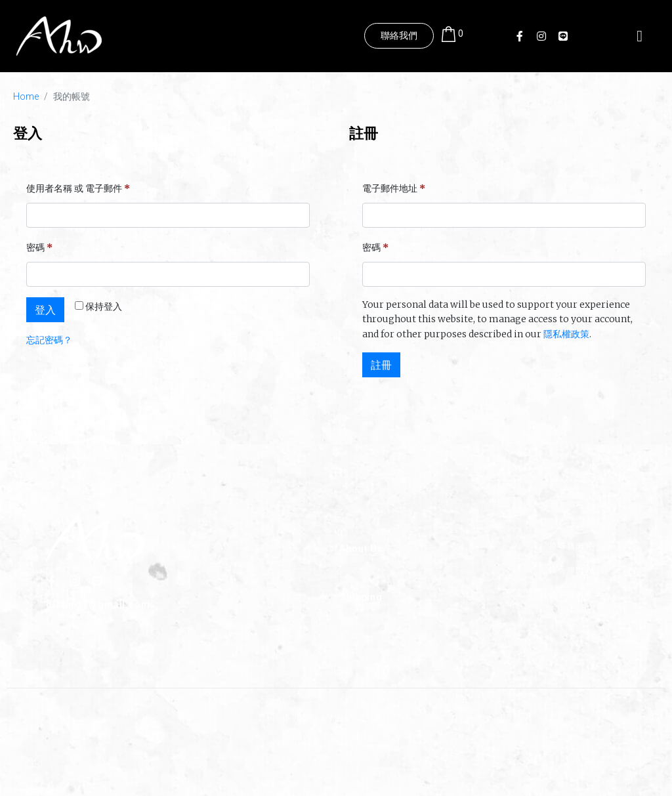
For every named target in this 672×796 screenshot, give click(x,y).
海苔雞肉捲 (571, 594)
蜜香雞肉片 (571, 570)
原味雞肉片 (571, 545)
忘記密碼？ (49, 340)
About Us (361, 548)
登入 (45, 310)
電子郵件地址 (398, 187)
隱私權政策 (566, 334)
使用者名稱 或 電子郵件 (82, 187)
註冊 (381, 365)
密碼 (44, 246)
